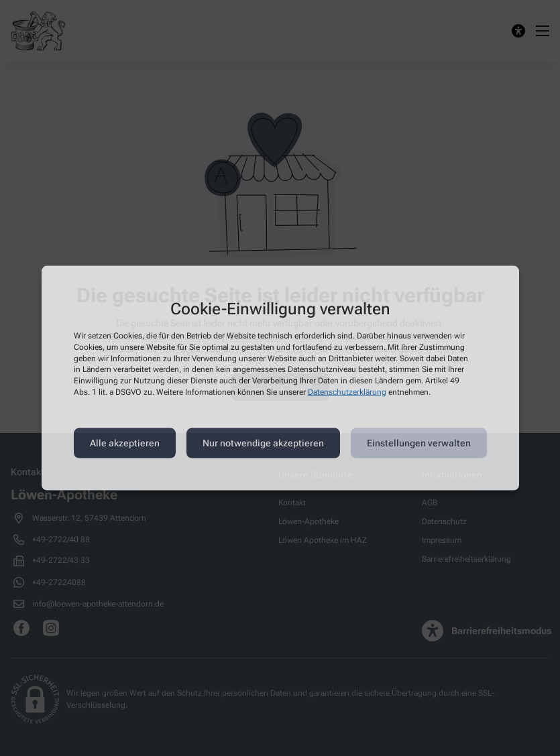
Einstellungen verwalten (419, 443)
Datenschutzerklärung (347, 392)
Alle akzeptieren (125, 443)
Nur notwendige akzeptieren (263, 443)
